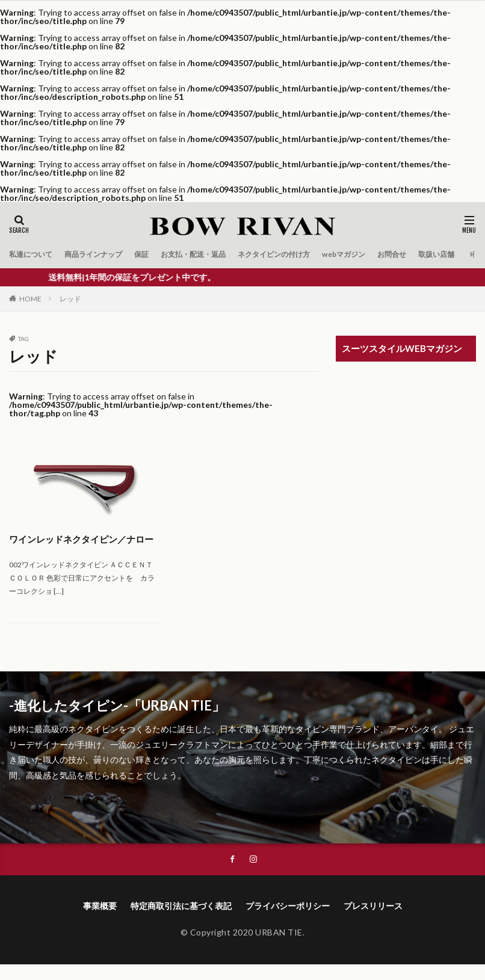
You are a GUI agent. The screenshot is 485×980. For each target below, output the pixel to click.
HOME (30, 299)
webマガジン (389, 254)
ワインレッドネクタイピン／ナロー (81, 546)
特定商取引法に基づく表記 (181, 921)
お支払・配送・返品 (218, 254)
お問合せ (443, 254)
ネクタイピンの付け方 (310, 254)
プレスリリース (373, 921)
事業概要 (100, 921)
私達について (34, 254)
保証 (159, 254)
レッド (70, 299)
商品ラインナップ (105, 254)
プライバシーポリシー (288, 921)
